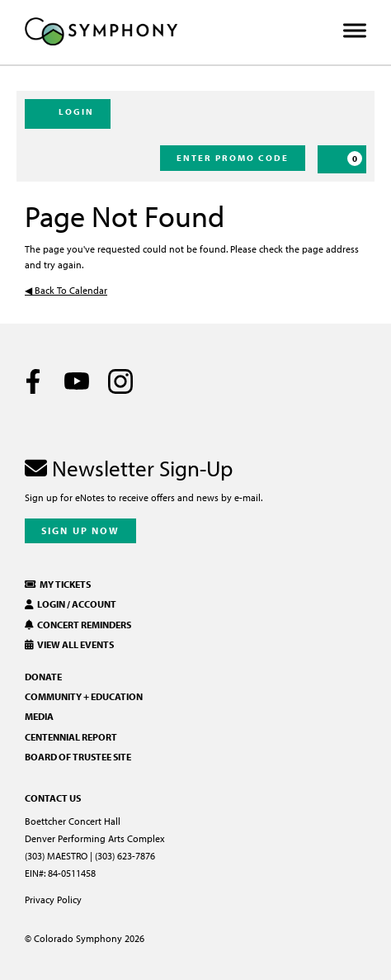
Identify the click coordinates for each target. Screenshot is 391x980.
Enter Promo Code (233, 158)
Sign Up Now (80, 530)
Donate (43, 677)
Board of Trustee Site (78, 757)
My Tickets (58, 584)
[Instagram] (120, 381)
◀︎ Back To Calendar (66, 290)
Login (68, 113)
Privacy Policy (53, 900)
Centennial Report (71, 737)
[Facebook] (33, 381)
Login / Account (71, 604)
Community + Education (84, 696)
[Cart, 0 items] (342, 159)
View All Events (69, 644)
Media (39, 716)
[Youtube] (77, 381)
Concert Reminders (78, 625)
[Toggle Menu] (355, 31)
